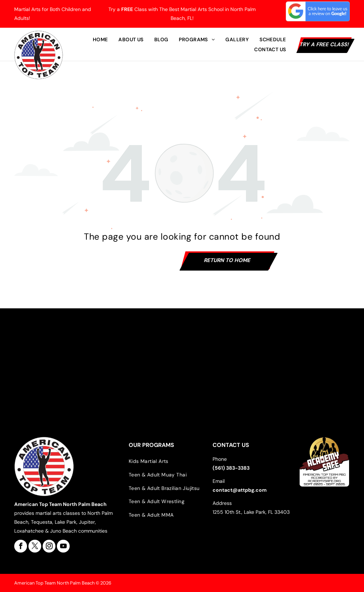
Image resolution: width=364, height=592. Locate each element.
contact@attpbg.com (240, 490)
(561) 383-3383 (231, 468)
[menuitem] (100, 39)
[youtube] (63, 546)
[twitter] (35, 546)
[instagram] (49, 546)
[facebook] (21, 546)
